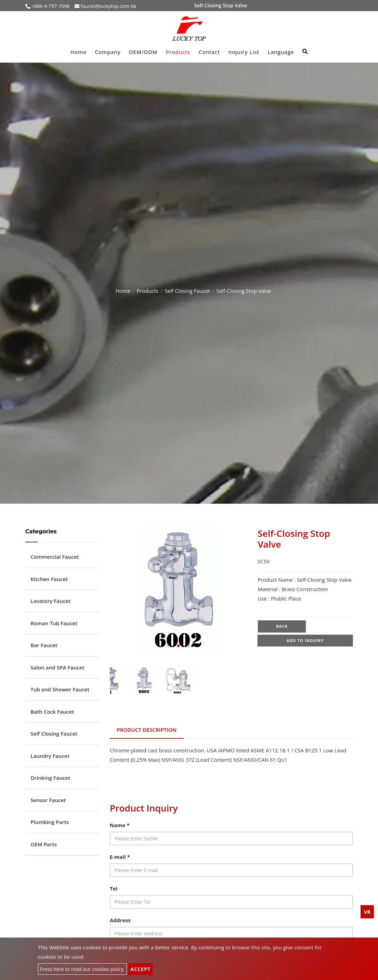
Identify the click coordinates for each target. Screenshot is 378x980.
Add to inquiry (305, 641)
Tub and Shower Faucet (60, 689)
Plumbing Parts (50, 822)
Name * (120, 825)
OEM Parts (44, 844)
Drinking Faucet (51, 778)
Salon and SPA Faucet (58, 667)
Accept (140, 969)
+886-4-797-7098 (50, 6)
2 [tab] (178, 646)
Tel (114, 888)
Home (78, 52)
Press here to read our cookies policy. (83, 969)
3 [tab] (189, 646)
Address (120, 920)
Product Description (147, 730)
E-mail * (120, 857)
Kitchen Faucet (49, 579)
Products (178, 52)
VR (367, 912)
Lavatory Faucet (51, 601)
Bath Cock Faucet (52, 712)
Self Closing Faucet (187, 291)
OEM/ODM (143, 52)
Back (282, 626)
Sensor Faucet (48, 800)
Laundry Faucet (50, 756)
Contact (209, 52)
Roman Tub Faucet (54, 623)
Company (108, 52)
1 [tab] (168, 646)
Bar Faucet (44, 645)
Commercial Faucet (55, 557)
